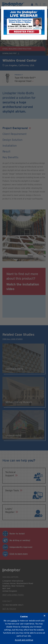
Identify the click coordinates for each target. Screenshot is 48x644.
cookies (14, 621)
